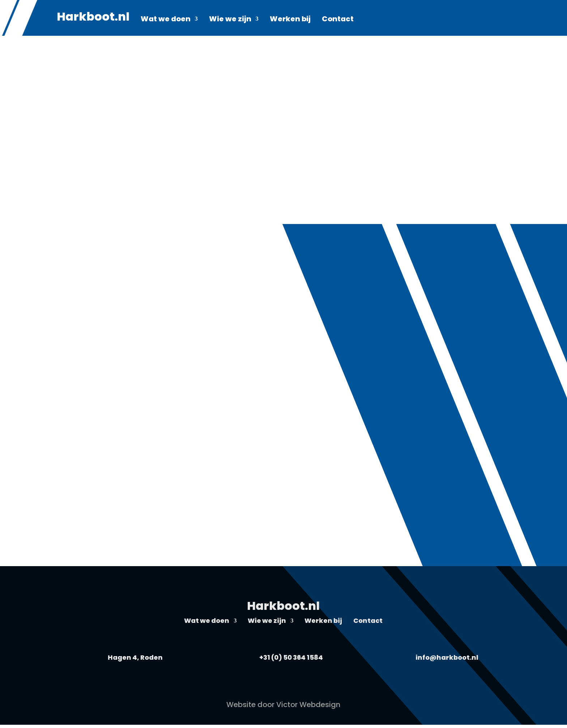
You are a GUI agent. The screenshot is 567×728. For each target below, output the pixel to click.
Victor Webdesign (308, 705)
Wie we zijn (230, 20)
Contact (338, 20)
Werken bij (290, 20)
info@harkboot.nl (447, 657)
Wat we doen (166, 20)
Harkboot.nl (93, 19)
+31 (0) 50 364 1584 (291, 657)
